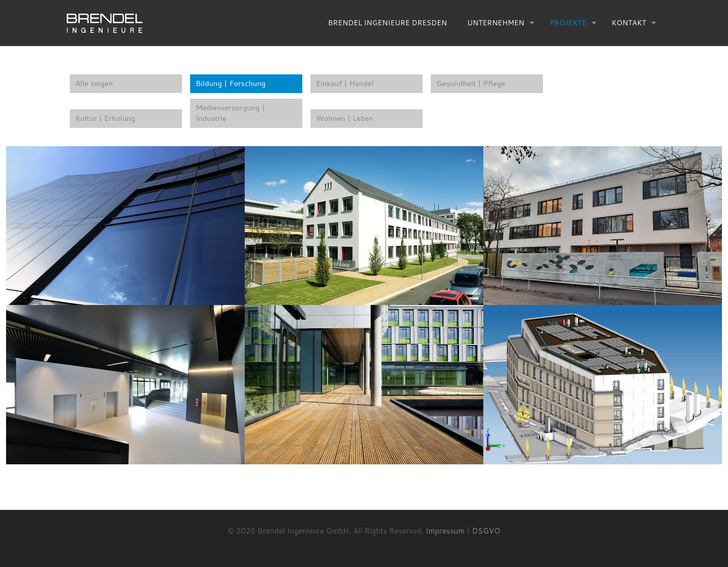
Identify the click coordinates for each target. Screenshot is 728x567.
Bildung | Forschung (231, 84)
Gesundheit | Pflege (471, 84)
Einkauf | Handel (345, 84)
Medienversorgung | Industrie (231, 114)
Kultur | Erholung (106, 119)
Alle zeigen (95, 84)
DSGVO (486, 531)
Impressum (445, 531)
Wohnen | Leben (345, 119)
